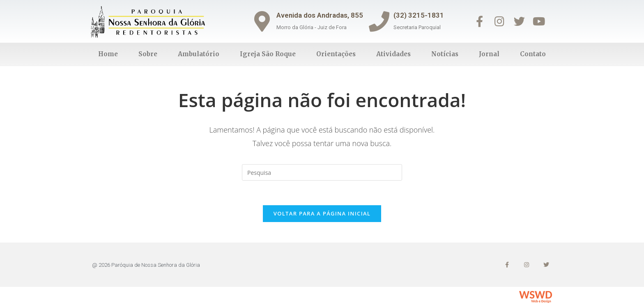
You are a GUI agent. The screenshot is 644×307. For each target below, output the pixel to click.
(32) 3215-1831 (419, 15)
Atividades (393, 54)
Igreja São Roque (268, 54)
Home (108, 54)
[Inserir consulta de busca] (322, 172)
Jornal (489, 54)
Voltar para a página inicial (322, 213)
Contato (533, 54)
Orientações (336, 54)
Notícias (445, 54)
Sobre (148, 54)
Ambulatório (199, 54)
